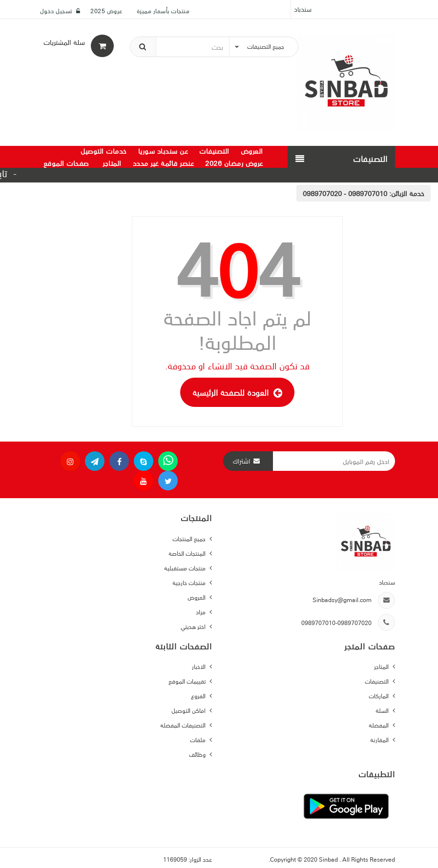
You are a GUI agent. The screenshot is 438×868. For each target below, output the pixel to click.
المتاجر (382, 666)
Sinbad (329, 859)
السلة (383, 710)
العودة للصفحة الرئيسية (237, 392)
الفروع (199, 696)
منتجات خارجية (190, 582)
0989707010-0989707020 (336, 622)
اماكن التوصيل (189, 710)
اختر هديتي (194, 626)
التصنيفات (377, 681)
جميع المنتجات (190, 538)
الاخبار (199, 666)
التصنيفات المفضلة (184, 725)
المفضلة (379, 725)
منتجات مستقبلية (186, 568)
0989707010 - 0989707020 (345, 193)
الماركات (379, 696)
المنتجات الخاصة (188, 553)
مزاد (201, 612)
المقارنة (380, 739)
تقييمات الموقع (188, 681)
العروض (197, 597)
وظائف (198, 754)
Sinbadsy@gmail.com (342, 599)
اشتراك (242, 461)
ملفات (198, 739)
